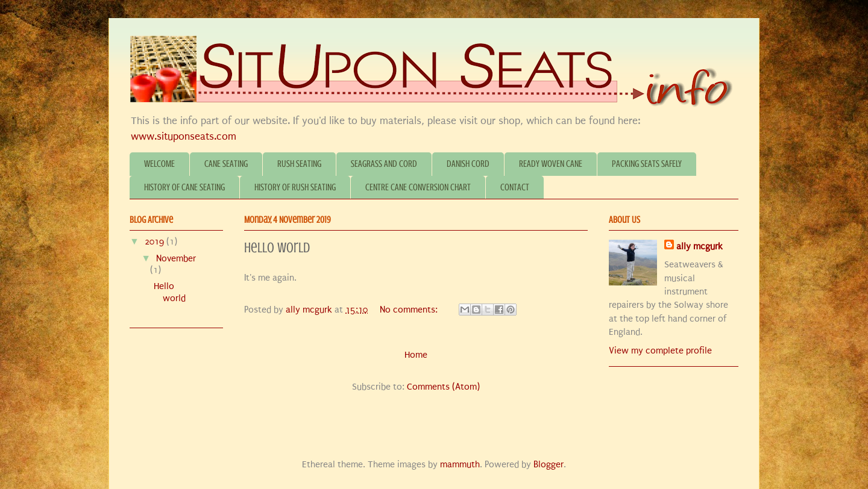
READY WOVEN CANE (551, 164)
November (176, 258)
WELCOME (159, 164)
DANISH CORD (468, 164)
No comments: (410, 310)
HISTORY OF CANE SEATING (184, 187)
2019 (156, 241)
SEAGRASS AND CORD (384, 164)
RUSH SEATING (299, 164)
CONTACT (515, 187)
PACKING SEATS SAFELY (647, 164)
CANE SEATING (226, 164)
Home (416, 355)
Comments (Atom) (443, 387)
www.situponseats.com (184, 136)
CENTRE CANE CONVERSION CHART (418, 187)
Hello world (277, 248)
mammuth (460, 464)
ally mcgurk (700, 246)
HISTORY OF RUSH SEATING (295, 187)
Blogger (549, 464)
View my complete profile (660, 350)
